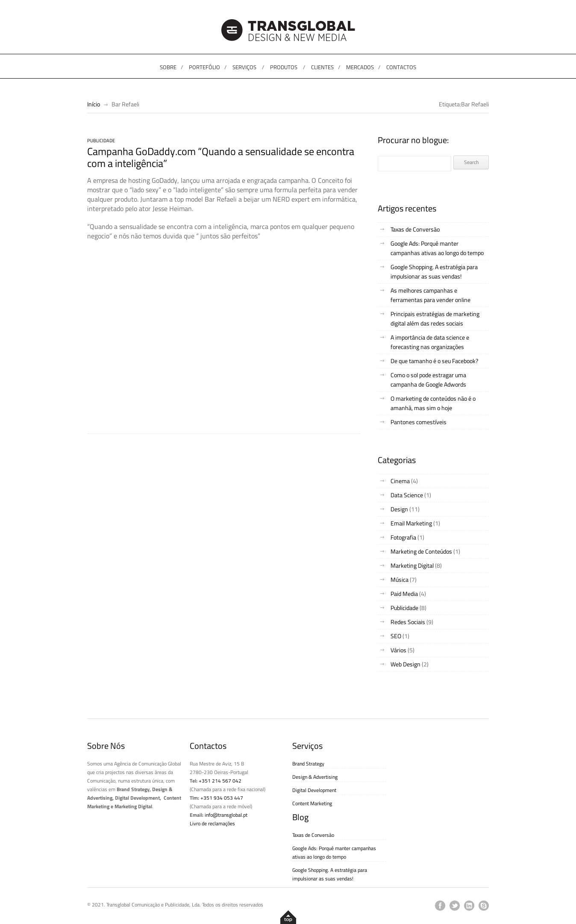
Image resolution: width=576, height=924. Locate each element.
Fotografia (403, 537)
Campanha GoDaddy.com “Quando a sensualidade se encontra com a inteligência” (221, 157)
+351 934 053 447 (222, 798)
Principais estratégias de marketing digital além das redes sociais (435, 318)
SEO (396, 636)
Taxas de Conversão (415, 229)
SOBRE (168, 67)
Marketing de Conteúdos (421, 551)
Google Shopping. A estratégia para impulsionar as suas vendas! (434, 271)
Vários (398, 650)
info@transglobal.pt (226, 815)
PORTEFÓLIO (204, 67)
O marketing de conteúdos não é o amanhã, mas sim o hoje (433, 403)
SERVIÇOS (244, 67)
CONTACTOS (401, 67)
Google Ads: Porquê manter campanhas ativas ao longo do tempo (437, 248)
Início (94, 104)
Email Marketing (411, 523)
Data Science (407, 495)
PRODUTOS (284, 67)
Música (400, 579)
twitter (455, 906)
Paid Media (404, 594)
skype (484, 906)
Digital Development (314, 790)
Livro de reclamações (212, 823)
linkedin (469, 906)
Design (399, 509)
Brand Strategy (308, 764)
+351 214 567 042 (220, 781)
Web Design (406, 664)
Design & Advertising (315, 777)
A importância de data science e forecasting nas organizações (430, 342)
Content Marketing (312, 803)
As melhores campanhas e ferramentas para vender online (431, 295)
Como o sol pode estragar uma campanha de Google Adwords (428, 380)
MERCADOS (360, 67)
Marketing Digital (412, 565)
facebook (440, 906)
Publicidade (101, 141)
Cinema (400, 481)
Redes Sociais (408, 622)
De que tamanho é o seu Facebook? (434, 361)
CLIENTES (322, 67)
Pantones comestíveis (419, 422)
